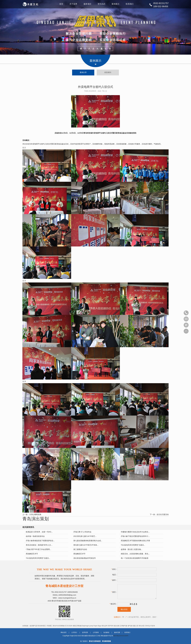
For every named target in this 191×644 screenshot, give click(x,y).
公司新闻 (96, 632)
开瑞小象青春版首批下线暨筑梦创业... (40, 541)
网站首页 (64, 632)
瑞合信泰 (117, 626)
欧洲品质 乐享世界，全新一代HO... (39, 532)
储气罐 (130, 626)
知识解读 (106, 632)
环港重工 (50, 626)
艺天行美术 (69, 626)
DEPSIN (111, 626)
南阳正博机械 (77, 626)
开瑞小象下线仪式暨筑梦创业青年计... (135, 536)
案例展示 (116, 4)
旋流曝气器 (33, 626)
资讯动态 (102, 4)
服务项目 (87, 4)
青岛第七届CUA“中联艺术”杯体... (86, 545)
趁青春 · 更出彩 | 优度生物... (132, 549)
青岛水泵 (142, 626)
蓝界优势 (85, 632)
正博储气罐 (124, 626)
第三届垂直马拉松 (80, 549)
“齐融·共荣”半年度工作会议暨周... (39, 549)
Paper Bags (97, 626)
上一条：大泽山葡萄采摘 (32, 514)
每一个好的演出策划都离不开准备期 (135, 558)
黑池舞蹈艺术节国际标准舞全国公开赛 (135, 541)
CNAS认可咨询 (150, 626)
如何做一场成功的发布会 (35, 536)
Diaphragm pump (87, 626)
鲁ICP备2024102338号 (121, 636)
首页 (61, 4)
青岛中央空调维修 (59, 626)
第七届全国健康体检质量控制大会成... (88, 541)
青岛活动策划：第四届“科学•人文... (39, 545)
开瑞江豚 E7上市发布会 (82, 532)
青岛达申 (105, 626)
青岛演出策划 (36, 519)
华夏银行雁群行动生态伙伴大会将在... (135, 532)
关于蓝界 (73, 4)
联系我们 (130, 4)
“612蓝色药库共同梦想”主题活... (133, 545)
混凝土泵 (135, 626)
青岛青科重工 (42, 626)
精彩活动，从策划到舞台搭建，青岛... (135, 554)
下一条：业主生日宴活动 (159, 514)
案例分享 (83, 73)
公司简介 (74, 632)
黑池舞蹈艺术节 (32, 554)
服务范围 (117, 632)
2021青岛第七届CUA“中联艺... (85, 536)
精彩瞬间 (108, 73)
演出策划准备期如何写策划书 (85, 558)
